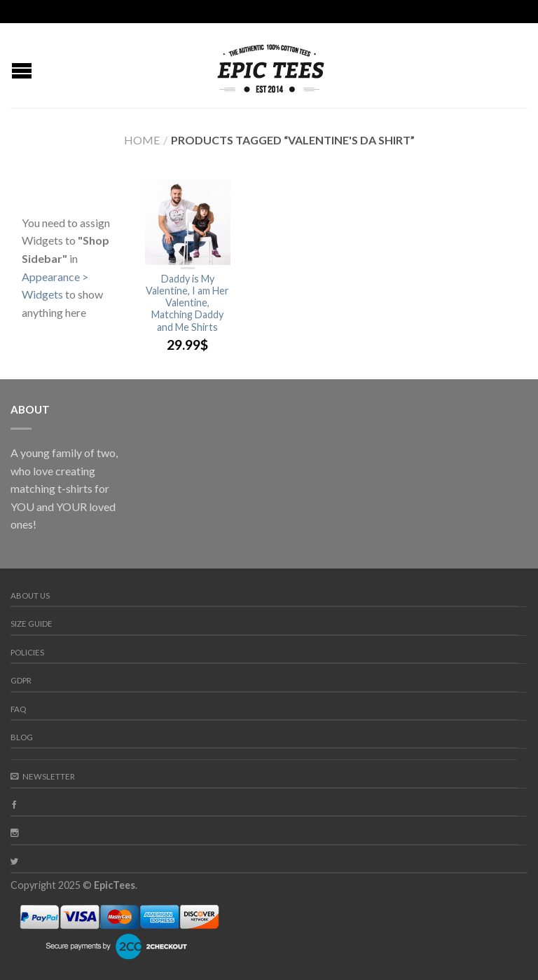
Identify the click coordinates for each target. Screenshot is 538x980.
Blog (22, 737)
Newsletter (43, 776)
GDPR (21, 680)
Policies (27, 652)
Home (142, 140)
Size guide (32, 624)
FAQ (18, 709)
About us (30, 596)
